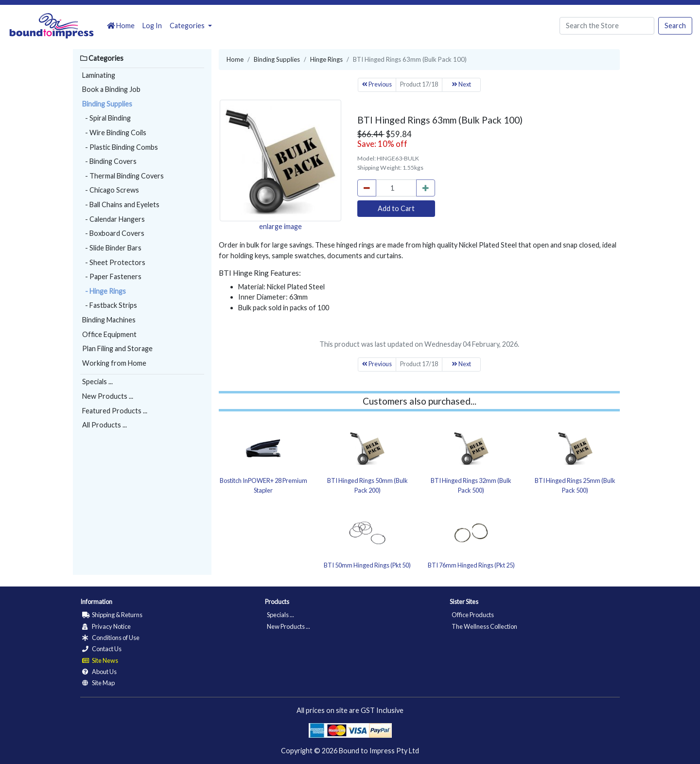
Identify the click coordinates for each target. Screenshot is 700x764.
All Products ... (105, 425)
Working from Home (114, 363)
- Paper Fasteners (112, 276)
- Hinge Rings (104, 291)
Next (462, 84)
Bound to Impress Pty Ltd (379, 751)
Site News (100, 660)
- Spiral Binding (106, 118)
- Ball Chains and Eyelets (121, 204)
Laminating (99, 75)
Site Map (98, 683)
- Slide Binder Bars (112, 248)
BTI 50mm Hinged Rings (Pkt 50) (367, 565)
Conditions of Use (111, 638)
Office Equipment (109, 334)
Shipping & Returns (112, 615)
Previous (377, 84)
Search (675, 26)
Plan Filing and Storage (117, 348)
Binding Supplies (107, 104)
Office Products (473, 615)
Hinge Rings (326, 59)
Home (121, 26)
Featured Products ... (115, 411)
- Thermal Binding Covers (123, 176)
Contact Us (102, 649)
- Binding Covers (109, 161)
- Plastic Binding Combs (120, 147)
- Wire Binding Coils (114, 133)
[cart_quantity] (396, 188)
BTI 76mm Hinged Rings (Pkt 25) (471, 565)
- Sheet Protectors (114, 262)
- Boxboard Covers (113, 233)
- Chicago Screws (111, 190)
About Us (99, 672)
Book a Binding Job (111, 89)
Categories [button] (188, 26)
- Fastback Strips (110, 305)
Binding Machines (109, 320)
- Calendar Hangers (114, 219)
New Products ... (108, 396)
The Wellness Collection (484, 626)
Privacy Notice (106, 626)
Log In (152, 26)
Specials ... (97, 382)
